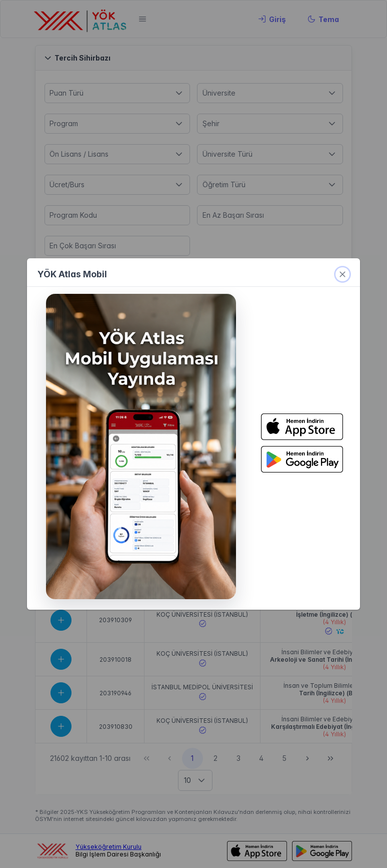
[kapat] (342, 274)
